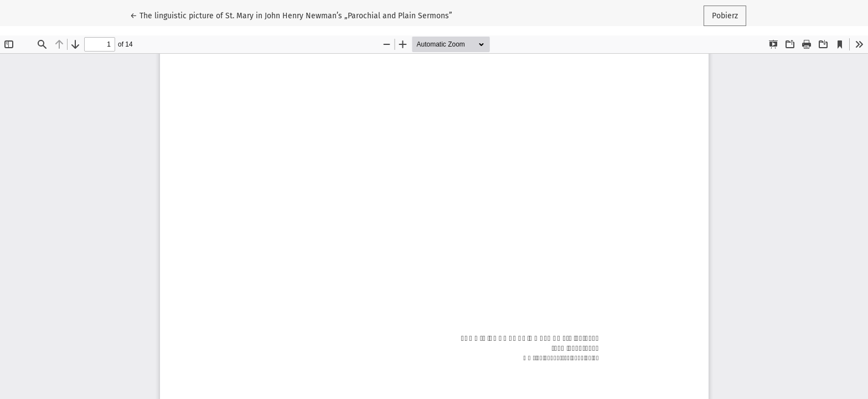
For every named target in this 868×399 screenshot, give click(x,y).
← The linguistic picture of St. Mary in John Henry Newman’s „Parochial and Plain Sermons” (291, 15)
